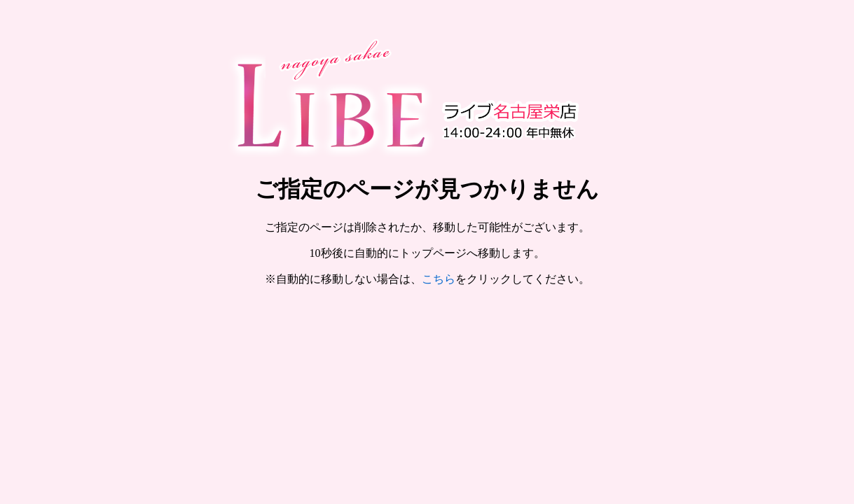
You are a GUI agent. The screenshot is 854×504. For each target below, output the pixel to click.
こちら (439, 279)
